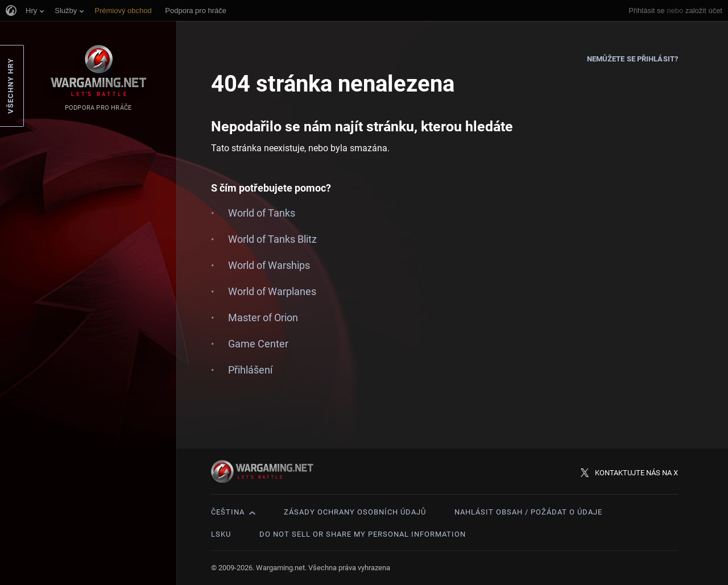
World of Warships (269, 265)
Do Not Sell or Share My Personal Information (363, 534)
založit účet (704, 11)
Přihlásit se (647, 11)
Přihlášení (250, 370)
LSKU (221, 534)
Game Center (258, 344)
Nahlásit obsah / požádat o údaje (528, 512)
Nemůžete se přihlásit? (632, 59)
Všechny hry (11, 86)
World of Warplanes (272, 291)
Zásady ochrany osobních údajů (355, 512)
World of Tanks (262, 213)
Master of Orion (263, 318)
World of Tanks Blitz (272, 239)
